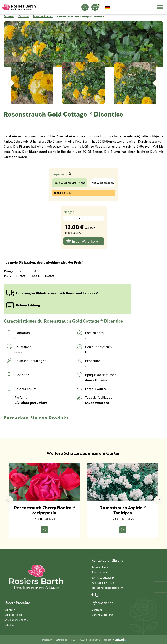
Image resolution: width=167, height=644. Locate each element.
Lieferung (97, 610)
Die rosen (24, 16)
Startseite (9, 16)
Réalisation (115, 640)
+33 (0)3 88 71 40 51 (103, 583)
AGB (73, 640)
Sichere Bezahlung (102, 615)
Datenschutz (62, 640)
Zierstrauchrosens (43, 16)
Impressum (47, 640)
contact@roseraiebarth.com (107, 588)
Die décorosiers (13, 615)
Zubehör (9, 625)
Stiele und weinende (16, 620)
